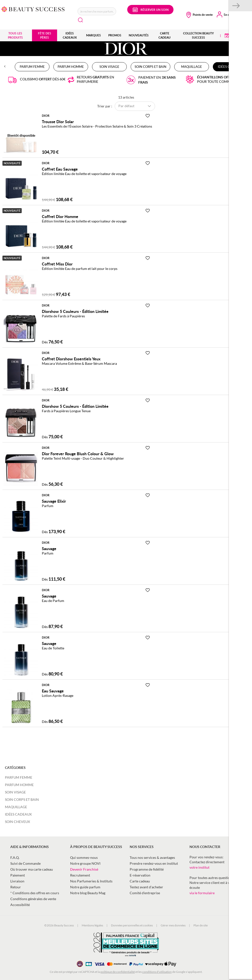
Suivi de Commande (25, 863)
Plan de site (201, 925)
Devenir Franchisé (84, 869)
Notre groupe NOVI (85, 863)
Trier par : (105, 106)
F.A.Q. (15, 857)
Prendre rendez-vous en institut (154, 863)
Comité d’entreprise (145, 893)
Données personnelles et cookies (132, 925)
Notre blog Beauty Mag (88, 893)
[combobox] (97, 11)
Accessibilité (20, 905)
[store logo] (33, 9)
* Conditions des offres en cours (35, 893)
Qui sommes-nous (84, 857)
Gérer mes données (173, 925)
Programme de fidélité (147, 869)
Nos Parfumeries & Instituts (91, 881)
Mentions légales (92, 925)
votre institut (199, 867)
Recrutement (80, 875)
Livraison (17, 881)
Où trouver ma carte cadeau (32, 869)
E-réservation (140, 875)
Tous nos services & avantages (152, 857)
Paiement (18, 875)
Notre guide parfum (85, 887)
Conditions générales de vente (33, 899)
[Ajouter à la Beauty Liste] (148, 116)
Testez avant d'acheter (146, 887)
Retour (16, 887)
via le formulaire (202, 893)
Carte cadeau (140, 881)
